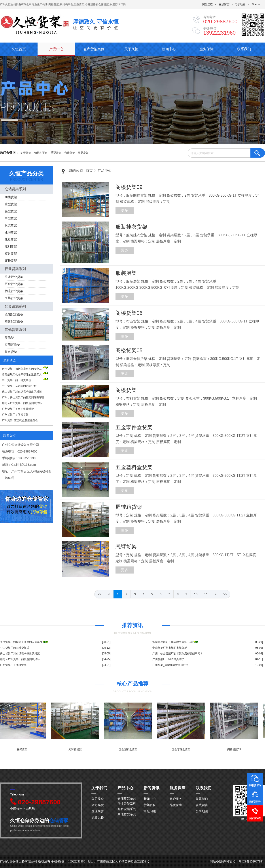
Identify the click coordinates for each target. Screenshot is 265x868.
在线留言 (224, 4)
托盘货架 (11, 239)
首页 (89, 170)
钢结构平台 (41, 153)
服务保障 (206, 49)
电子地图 (240, 4)
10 (196, 594)
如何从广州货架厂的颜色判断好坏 (22, 403)
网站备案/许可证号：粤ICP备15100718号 (237, 861)
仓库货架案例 (94, 49)
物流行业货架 (14, 291)
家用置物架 (12, 345)
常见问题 (150, 811)
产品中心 (56, 49)
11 (206, 594)
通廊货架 (11, 232)
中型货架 (11, 218)
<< (100, 594)
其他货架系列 (15, 330)
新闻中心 (169, 49)
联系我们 (244, 49)
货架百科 (150, 805)
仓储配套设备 (14, 314)
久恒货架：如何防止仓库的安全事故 (25, 368)
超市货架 (11, 352)
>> (225, 594)
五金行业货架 (14, 284)
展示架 (9, 338)
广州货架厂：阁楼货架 (15, 415)
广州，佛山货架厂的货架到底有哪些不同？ (25, 397)
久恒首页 (19, 49)
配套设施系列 (15, 306)
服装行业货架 (14, 277)
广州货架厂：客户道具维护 (18, 409)
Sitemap (256, 4)
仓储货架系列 (15, 189)
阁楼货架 (26, 153)
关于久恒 (131, 49)
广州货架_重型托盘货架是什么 (20, 420)
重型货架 (56, 153)
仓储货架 (70, 153)
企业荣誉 (98, 811)
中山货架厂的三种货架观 (25, 380)
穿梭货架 (11, 261)
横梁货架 (83, 153)
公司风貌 (98, 805)
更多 (125, 210)
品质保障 (176, 805)
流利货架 (11, 246)
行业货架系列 (15, 269)
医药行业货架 (14, 298)
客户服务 (176, 799)
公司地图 (202, 811)
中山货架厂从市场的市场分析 (19, 386)
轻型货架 (11, 211)
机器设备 (98, 817)
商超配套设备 (14, 321)
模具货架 (11, 253)
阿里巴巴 (208, 4)
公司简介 (98, 799)
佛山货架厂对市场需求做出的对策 (22, 392)
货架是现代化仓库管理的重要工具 (25, 374)
